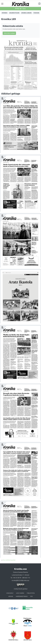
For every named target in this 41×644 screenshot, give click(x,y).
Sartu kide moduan (9, 33)
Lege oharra (20, 593)
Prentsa (21, 9)
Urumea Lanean (26, 13)
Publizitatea (31, 593)
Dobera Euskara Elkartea (21, 572)
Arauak (11, 596)
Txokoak (36, 13)
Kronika (5, 13)
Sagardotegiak (14, 13)
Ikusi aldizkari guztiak (9, 560)
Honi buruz (10, 593)
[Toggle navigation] (2, 4)
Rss (32, 596)
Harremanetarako (22, 596)
